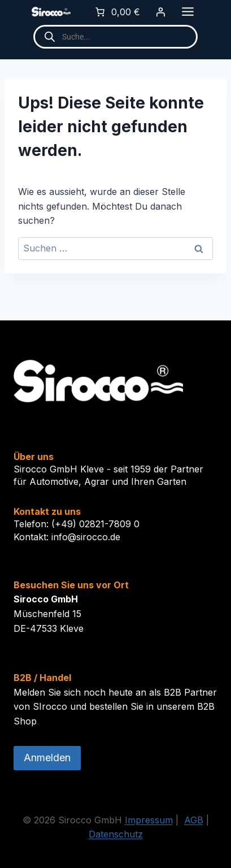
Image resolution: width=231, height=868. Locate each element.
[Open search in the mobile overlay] (115, 37)
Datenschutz (116, 834)
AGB (194, 820)
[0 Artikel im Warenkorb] (117, 12)
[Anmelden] (160, 12)
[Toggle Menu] (188, 12)
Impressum (149, 820)
